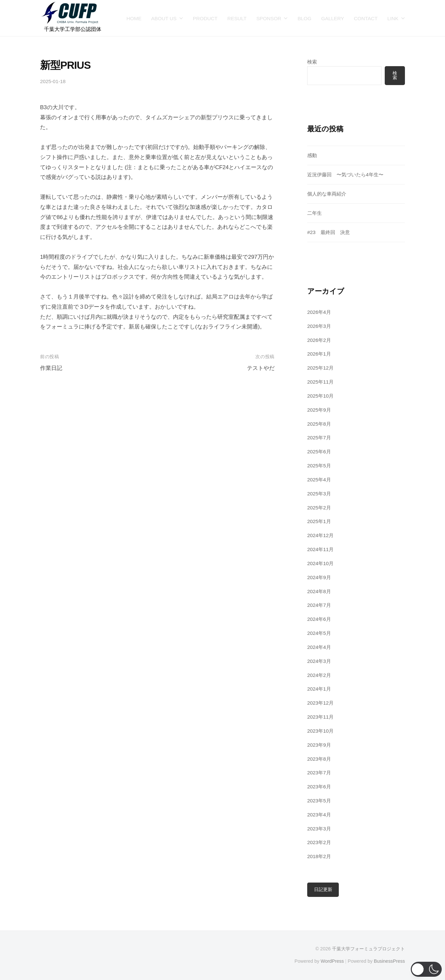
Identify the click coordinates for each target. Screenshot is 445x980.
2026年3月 (319, 326)
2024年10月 (320, 563)
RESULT (237, 18)
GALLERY (333, 18)
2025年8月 (319, 424)
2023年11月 (320, 717)
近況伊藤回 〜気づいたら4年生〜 (345, 175)
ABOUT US (164, 18)
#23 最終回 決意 (329, 232)
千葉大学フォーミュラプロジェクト (368, 949)
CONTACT (366, 18)
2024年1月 (319, 689)
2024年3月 (319, 661)
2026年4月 (319, 312)
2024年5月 (319, 633)
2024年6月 (319, 619)
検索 (312, 62)
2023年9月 (319, 745)
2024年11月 (320, 549)
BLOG (304, 18)
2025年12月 (320, 368)
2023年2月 (319, 842)
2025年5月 (319, 466)
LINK (393, 18)
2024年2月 (319, 675)
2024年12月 (320, 535)
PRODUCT (205, 18)
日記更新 (323, 890)
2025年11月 (320, 382)
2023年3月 (319, 829)
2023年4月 (319, 815)
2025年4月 (319, 480)
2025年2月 (319, 508)
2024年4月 (319, 647)
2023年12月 (320, 703)
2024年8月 (319, 591)
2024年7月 (319, 605)
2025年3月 (319, 494)
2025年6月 (319, 452)
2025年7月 (319, 438)
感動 (312, 155)
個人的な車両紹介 (327, 194)
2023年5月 (319, 801)
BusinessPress (390, 961)
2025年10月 (320, 396)
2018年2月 (319, 856)
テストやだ (261, 368)
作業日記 (51, 368)
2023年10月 (320, 731)
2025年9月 (319, 410)
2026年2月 (319, 340)
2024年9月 (319, 577)
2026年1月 (319, 354)
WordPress (332, 961)
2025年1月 (319, 521)
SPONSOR (269, 18)
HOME (134, 18)
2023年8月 (319, 759)
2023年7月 (319, 773)
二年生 (315, 213)
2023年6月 (319, 787)
